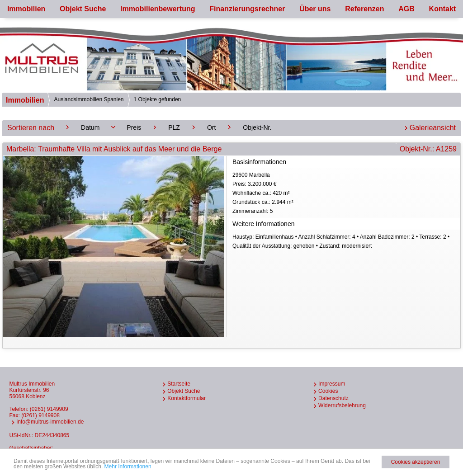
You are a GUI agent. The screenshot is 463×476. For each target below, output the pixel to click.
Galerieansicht (433, 128)
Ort (211, 127)
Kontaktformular (187, 398)
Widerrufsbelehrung (342, 405)
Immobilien (26, 9)
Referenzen (364, 9)
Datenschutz (333, 398)
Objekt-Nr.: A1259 (428, 149)
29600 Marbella (345, 194)
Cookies (328, 391)
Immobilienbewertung (158, 9)
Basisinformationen (259, 162)
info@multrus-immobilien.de (50, 422)
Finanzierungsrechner (247, 9)
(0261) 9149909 (49, 409)
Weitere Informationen (263, 224)
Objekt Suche (83, 9)
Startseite (179, 384)
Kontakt (443, 9)
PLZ (174, 127)
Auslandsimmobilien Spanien (89, 99)
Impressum (332, 384)
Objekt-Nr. (257, 127)
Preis (134, 127)
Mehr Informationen (128, 467)
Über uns (315, 9)
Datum (90, 127)
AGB (406, 9)
